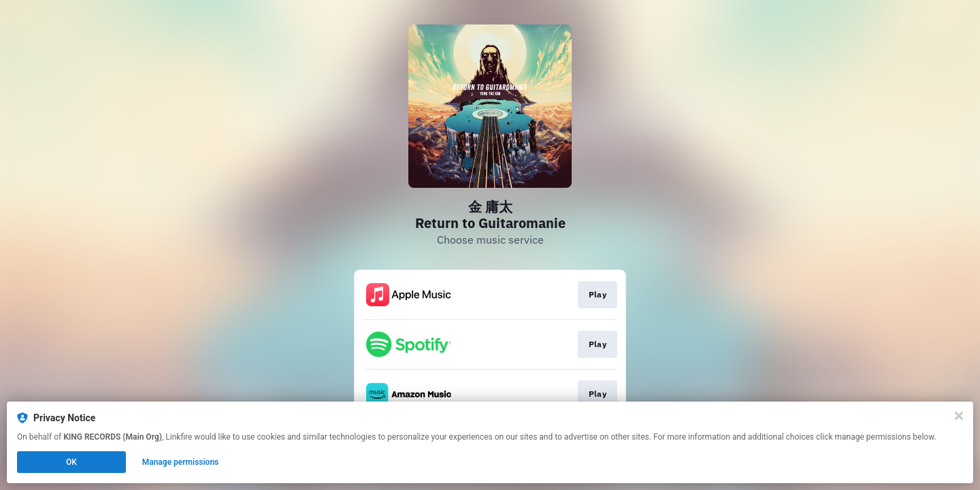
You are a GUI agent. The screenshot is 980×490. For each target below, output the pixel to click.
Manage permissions (181, 462)
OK (71, 462)
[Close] (959, 416)
